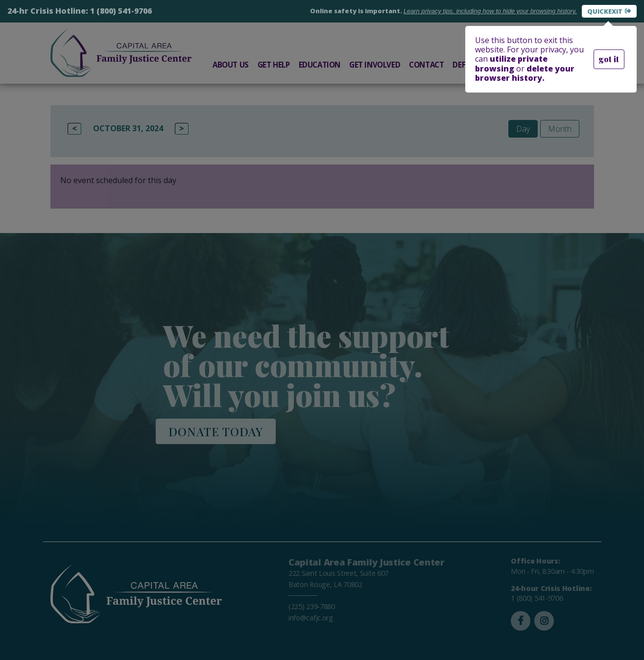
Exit (615, 11)
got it (609, 59)
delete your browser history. (525, 73)
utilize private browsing (511, 63)
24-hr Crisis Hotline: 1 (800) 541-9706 (80, 11)
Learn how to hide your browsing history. (490, 11)
